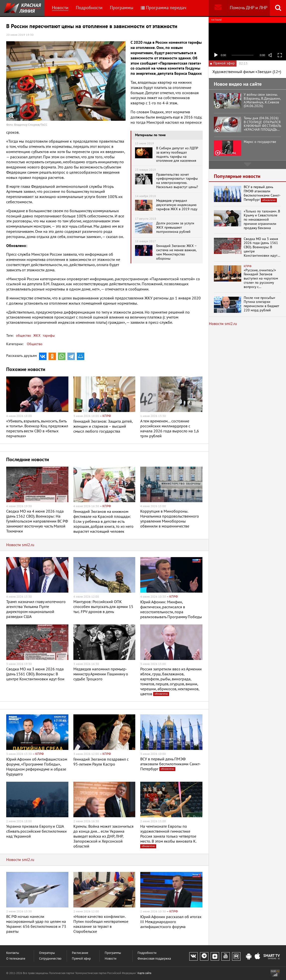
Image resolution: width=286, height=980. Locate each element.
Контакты (13, 953)
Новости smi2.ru (20, 545)
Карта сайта (144, 973)
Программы (122, 8)
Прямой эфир (81, 959)
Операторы (47, 953)
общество (24, 336)
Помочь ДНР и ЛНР (249, 8)
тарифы (48, 336)
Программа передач (164, 8)
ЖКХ (36, 336)
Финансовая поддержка (154, 959)
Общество (35, 344)
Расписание (80, 953)
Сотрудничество (50, 959)
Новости (60, 8)
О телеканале (16, 959)
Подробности (89, 8)
